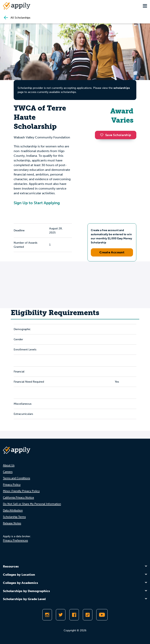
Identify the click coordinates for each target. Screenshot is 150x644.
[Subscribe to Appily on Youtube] (102, 615)
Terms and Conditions (17, 478)
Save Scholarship (116, 135)
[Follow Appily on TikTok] (88, 615)
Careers (8, 472)
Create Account (112, 252)
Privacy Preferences (15, 540)
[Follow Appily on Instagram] (47, 615)
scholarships (122, 88)
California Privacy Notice (18, 497)
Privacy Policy (12, 485)
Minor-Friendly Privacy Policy (21, 491)
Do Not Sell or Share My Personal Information (32, 504)
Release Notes (12, 523)
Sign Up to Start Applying (37, 203)
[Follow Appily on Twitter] (61, 615)
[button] (103, 135)
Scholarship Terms (14, 517)
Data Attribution (13, 510)
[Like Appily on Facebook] (74, 615)
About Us (9, 465)
